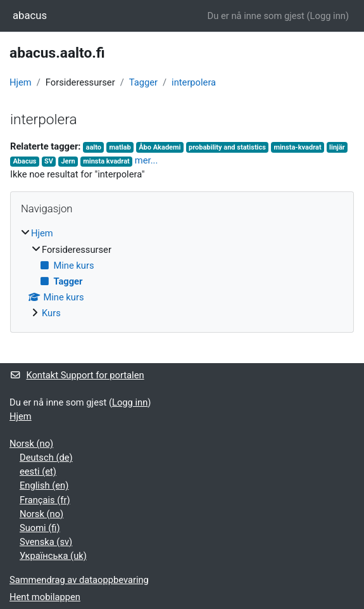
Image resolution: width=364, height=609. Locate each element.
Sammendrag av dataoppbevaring (79, 580)
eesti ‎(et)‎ (38, 471)
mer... (146, 160)
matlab (120, 147)
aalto (94, 147)
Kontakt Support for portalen (77, 375)
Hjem (21, 82)
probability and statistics (227, 147)
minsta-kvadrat (297, 147)
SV (49, 161)
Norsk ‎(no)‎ (31, 444)
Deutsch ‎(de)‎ (46, 458)
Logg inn (328, 16)
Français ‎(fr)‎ (45, 500)
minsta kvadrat (106, 161)
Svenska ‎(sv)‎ (46, 542)
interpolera (194, 82)
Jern (68, 161)
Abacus (24, 161)
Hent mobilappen (45, 597)
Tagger (143, 82)
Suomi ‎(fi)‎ (40, 528)
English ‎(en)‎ (44, 485)
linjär (337, 147)
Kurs (51, 313)
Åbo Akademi (160, 147)
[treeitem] (182, 273)
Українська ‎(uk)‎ (53, 556)
